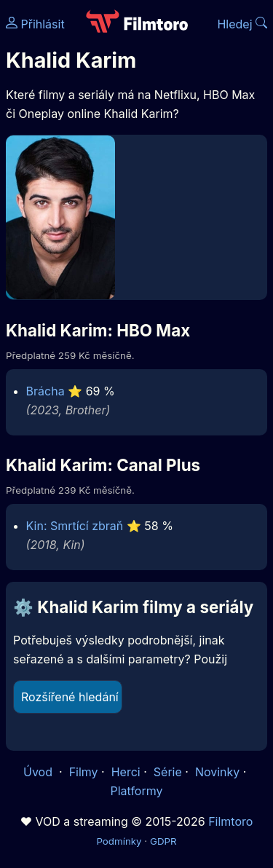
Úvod (39, 772)
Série (168, 772)
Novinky (217, 772)
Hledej (242, 24)
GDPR (163, 841)
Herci (126, 772)
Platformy (136, 791)
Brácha (45, 391)
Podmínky (119, 841)
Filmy (84, 772)
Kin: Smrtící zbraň (75, 526)
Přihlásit (35, 24)
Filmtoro (230, 821)
